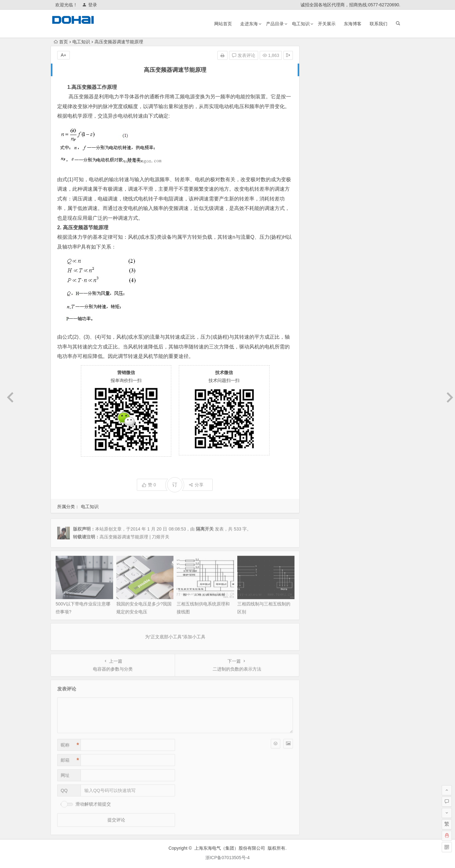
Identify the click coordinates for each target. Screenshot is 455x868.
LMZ (327, 227)
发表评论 (244, 55)
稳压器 (352, 225)
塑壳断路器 (384, 228)
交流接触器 (348, 190)
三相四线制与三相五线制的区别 (344, 156)
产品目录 (275, 24)
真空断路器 (344, 244)
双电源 (373, 217)
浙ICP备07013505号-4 (227, 858)
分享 (196, 485)
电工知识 (301, 24)
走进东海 (249, 24)
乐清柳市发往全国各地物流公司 (344, 94)
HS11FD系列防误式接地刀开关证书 (348, 111)
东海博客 (353, 24)
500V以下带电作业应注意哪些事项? (348, 120)
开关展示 (327, 24)
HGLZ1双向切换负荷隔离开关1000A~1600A (356, 76)
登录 (90, 5)
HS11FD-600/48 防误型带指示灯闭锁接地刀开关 (360, 138)
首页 (61, 42)
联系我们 (379, 24)
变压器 (371, 196)
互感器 (368, 244)
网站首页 (223, 24)
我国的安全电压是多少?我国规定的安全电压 (356, 129)
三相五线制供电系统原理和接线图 (346, 147)
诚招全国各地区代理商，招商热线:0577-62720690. (350, 5)
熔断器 (345, 205)
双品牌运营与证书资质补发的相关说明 (350, 85)
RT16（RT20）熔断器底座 (339, 102)
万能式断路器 (328, 203)
